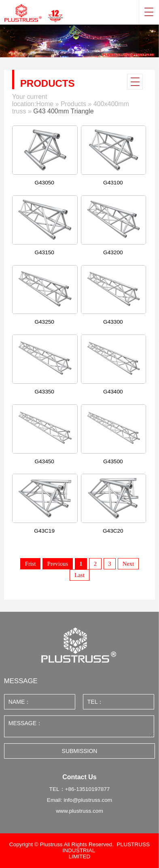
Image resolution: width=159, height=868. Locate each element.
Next (128, 564)
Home (45, 104)
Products (73, 104)
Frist (31, 564)
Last (79, 575)
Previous (58, 564)
